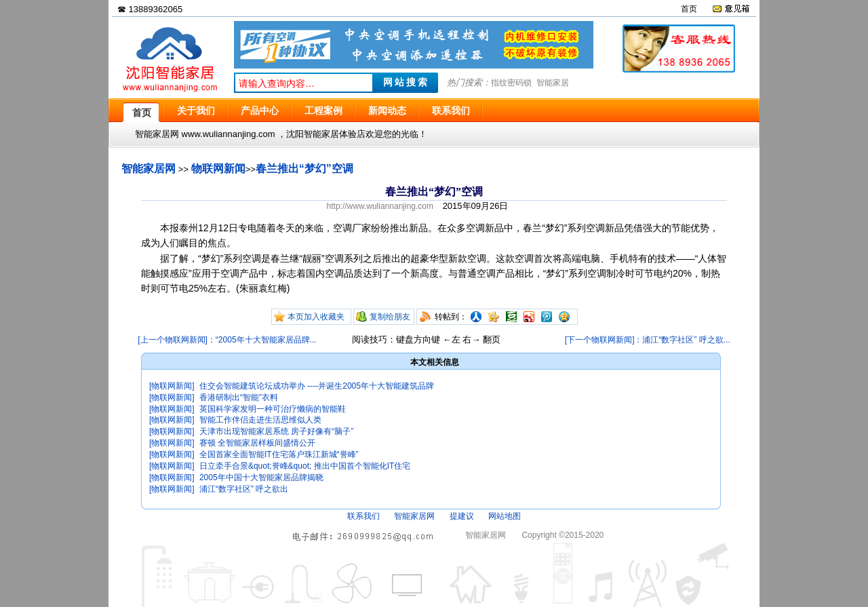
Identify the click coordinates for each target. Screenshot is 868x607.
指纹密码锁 (511, 83)
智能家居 (553, 83)
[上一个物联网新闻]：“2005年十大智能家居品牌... (227, 340)
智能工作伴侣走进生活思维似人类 (260, 420)
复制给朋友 (390, 317)
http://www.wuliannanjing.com (380, 206)
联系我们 (363, 516)
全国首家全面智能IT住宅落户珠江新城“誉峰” (279, 454)
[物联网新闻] (172, 386)
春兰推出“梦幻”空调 (304, 169)
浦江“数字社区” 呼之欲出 (244, 489)
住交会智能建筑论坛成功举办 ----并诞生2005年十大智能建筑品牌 (317, 386)
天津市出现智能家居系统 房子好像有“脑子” (276, 431)
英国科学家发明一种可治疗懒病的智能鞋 (273, 409)
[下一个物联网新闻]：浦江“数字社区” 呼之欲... (648, 340)
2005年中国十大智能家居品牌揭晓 (261, 477)
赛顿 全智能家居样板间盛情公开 (257, 443)
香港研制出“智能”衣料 (239, 397)
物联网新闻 (218, 169)
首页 (689, 9)
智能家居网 (149, 169)
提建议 (462, 516)
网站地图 (505, 516)
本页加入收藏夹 (316, 317)
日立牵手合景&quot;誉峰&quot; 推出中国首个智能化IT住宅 (305, 466)
